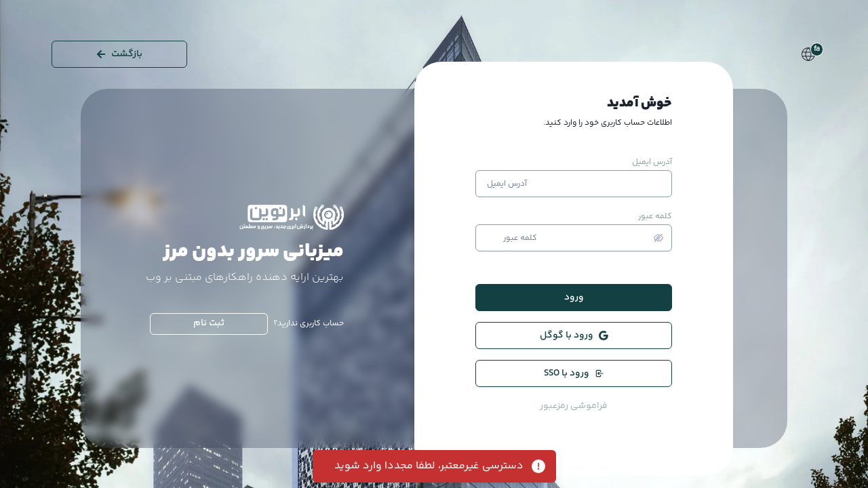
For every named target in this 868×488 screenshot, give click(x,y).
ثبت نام (209, 323)
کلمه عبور (655, 217)
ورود (574, 298)
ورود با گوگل (574, 335)
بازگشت (119, 54)
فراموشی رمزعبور (574, 406)
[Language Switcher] (808, 54)
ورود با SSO (574, 373)
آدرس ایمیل (652, 162)
